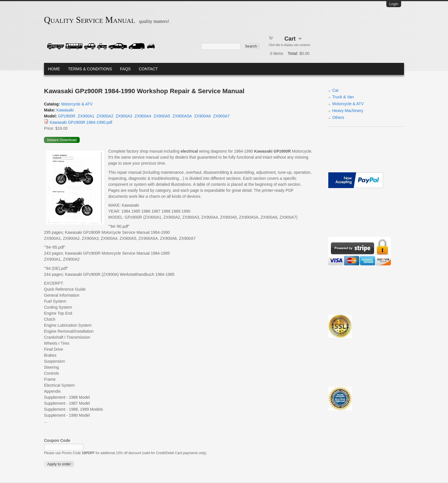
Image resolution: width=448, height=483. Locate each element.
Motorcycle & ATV (77, 104)
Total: (293, 53)
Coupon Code (57, 440)
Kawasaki (65, 110)
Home (54, 69)
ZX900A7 (221, 116)
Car (336, 90)
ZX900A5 (162, 116)
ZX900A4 (143, 116)
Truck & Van (343, 97)
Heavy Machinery (348, 111)
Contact (148, 69)
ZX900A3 (124, 116)
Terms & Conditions (90, 69)
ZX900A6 (202, 116)
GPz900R (67, 116)
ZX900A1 (86, 116)
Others (338, 117)
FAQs (125, 69)
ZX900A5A (182, 116)
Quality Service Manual (90, 20)
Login (394, 4)
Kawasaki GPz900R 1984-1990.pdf (81, 122)
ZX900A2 (105, 116)
